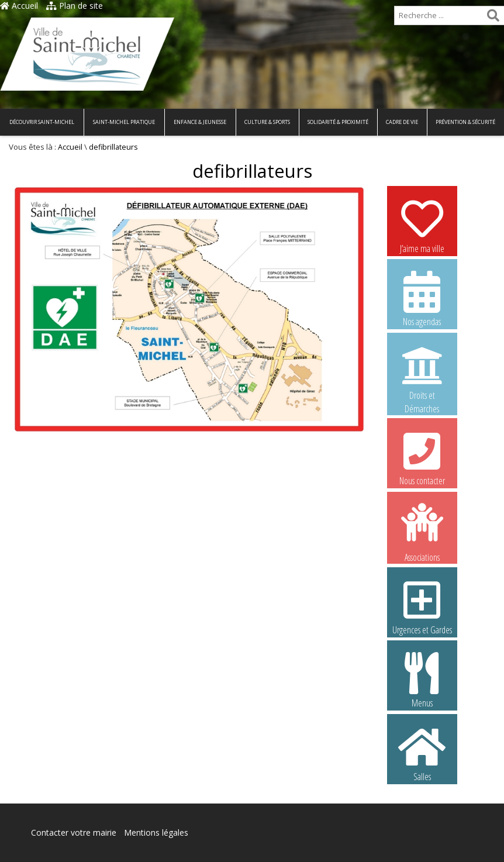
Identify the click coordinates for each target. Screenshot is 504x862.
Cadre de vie (402, 122)
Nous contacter (422, 457)
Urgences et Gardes (422, 606)
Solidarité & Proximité (338, 122)
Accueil (19, 6)
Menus (422, 680)
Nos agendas (422, 298)
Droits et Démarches (422, 373)
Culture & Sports (267, 122)
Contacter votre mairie (74, 832)
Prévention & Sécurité (465, 122)
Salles (422, 753)
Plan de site (75, 6)
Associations (422, 532)
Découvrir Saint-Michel (42, 122)
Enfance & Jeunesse (200, 122)
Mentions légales (156, 832)
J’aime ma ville (422, 225)
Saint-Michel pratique (124, 122)
